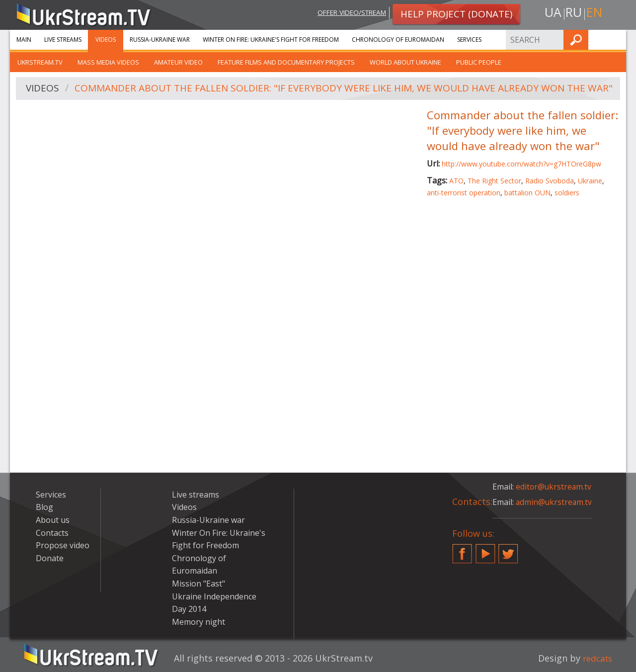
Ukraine (590, 181)
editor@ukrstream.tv (554, 487)
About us (53, 520)
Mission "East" (199, 584)
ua (551, 13)
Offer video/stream (347, 13)
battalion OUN (527, 193)
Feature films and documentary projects (286, 62)
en (596, 13)
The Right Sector (494, 181)
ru (573, 13)
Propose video (63, 545)
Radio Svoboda (550, 181)
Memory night (199, 622)
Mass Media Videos (108, 62)
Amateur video (178, 62)
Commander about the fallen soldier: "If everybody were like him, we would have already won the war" (344, 89)
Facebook (462, 550)
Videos (106, 40)
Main (24, 40)
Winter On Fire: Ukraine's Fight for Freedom (271, 40)
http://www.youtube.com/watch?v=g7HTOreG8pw (521, 164)
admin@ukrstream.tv (555, 502)
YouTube (485, 550)
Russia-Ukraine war (160, 40)
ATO (456, 181)
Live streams (63, 40)
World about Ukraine (405, 62)
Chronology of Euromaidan (398, 40)
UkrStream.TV (40, 62)
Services (469, 40)
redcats (596, 658)
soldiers (567, 193)
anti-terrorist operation (464, 193)
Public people (479, 62)
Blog (44, 507)
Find (616, 40)
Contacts (52, 533)
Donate (50, 558)
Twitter (508, 550)
